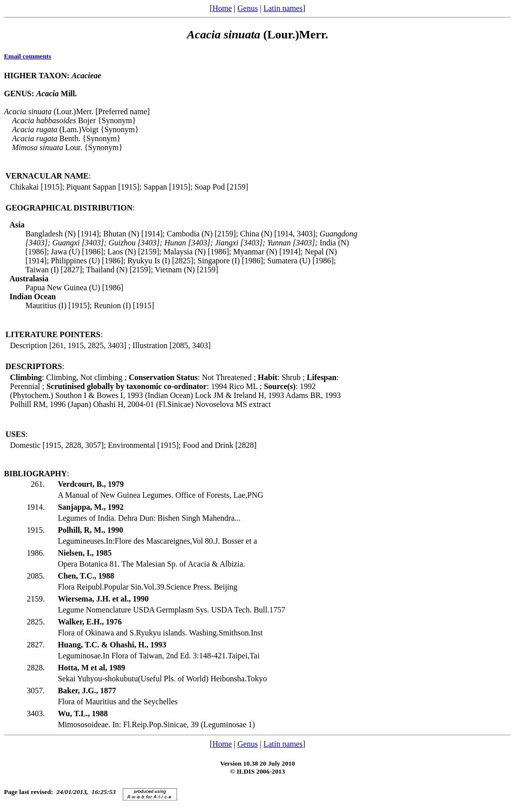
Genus (248, 8)
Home (222, 8)
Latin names (283, 8)
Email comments (28, 56)
